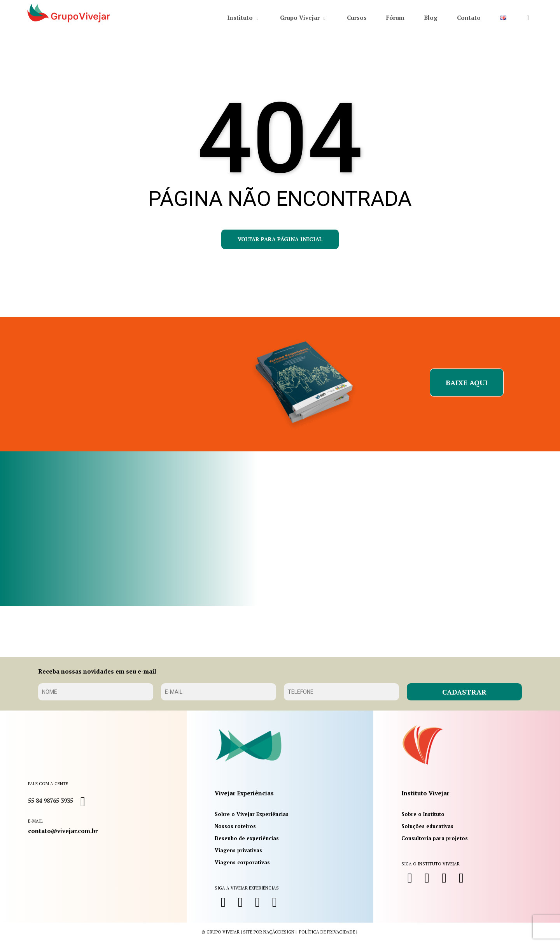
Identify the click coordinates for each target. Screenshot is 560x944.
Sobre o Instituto (423, 814)
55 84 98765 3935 (51, 800)
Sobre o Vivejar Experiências (252, 814)
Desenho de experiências (247, 838)
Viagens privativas (238, 850)
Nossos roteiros (235, 826)
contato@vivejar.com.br (63, 831)
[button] (467, 383)
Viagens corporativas (242, 862)
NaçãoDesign (279, 932)
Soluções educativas (427, 826)
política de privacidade (327, 932)
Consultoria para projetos (435, 838)
